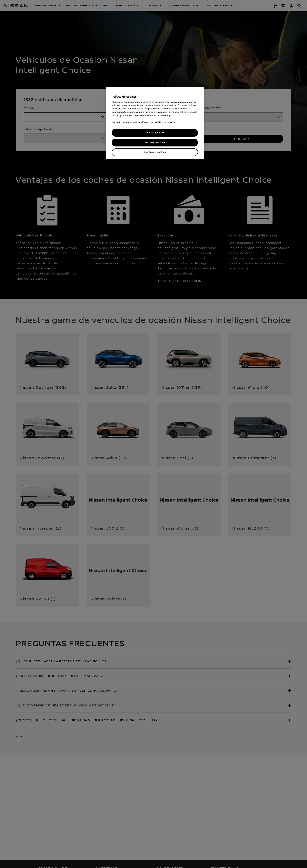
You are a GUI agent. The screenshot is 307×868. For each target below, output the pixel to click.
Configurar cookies (155, 152)
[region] (155, 123)
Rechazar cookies (155, 142)
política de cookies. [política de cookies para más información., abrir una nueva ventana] (165, 122)
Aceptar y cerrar (155, 133)
